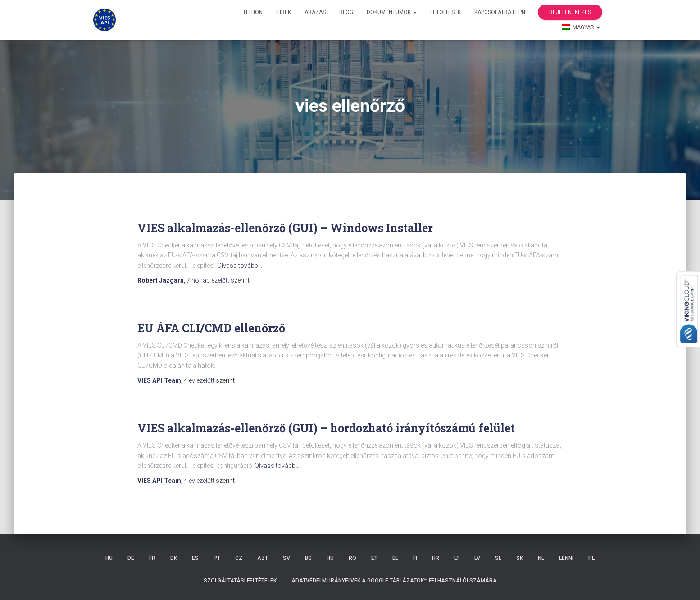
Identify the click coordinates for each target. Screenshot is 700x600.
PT (217, 558)
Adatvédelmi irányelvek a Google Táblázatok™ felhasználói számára (394, 581)
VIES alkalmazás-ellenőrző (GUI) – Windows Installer (285, 228)
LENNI (566, 558)
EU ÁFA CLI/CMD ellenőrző (211, 328)
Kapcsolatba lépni (500, 12)
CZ (239, 558)
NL (541, 558)
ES (195, 558)
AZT (263, 558)
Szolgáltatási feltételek (240, 581)
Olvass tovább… (240, 266)
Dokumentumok (392, 12)
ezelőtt (209, 280)
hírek (284, 12)
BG (308, 558)
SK (520, 558)
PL (591, 558)
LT (457, 558)
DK (174, 558)
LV (477, 558)
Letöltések (445, 12)
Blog (346, 12)
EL (395, 558)
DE (131, 558)
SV (286, 558)
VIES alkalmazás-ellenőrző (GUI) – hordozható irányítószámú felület (326, 428)
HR (436, 558)
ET (374, 558)
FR (152, 558)
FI (415, 558)
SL (498, 558)
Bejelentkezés (570, 12)
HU (109, 558)
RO (352, 558)
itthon (253, 12)
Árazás (315, 12)
